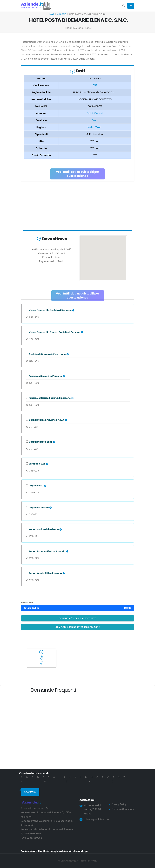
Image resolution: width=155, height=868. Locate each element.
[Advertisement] (78, 206)
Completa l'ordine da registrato (78, 618)
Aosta (95, 120)
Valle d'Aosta (95, 127)
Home (52, 14)
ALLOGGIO (62, 14)
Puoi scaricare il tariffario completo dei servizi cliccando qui (56, 851)
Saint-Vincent (95, 113)
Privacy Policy (119, 804)
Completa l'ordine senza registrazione (78, 627)
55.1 (95, 85)
